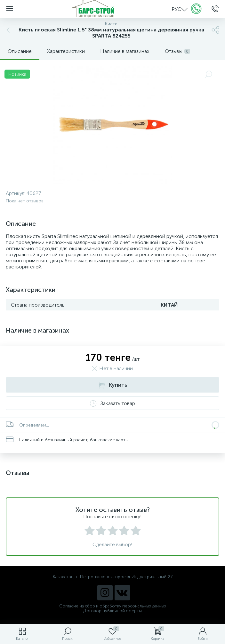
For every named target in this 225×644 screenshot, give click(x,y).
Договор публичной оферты (112, 611)
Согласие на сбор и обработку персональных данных (113, 606)
